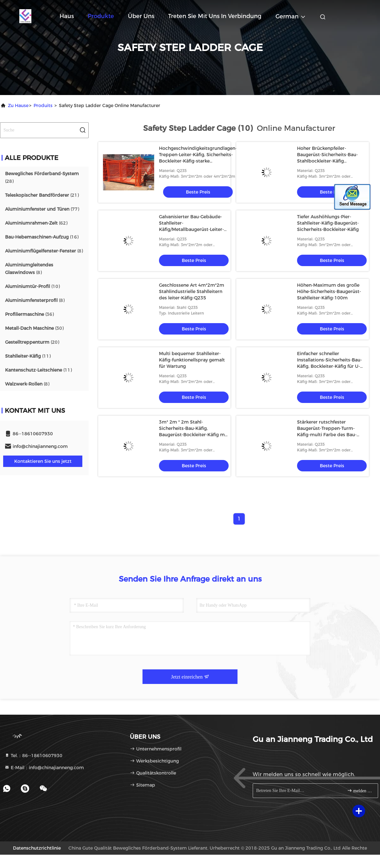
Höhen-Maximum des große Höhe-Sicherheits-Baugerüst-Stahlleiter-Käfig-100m (329, 291)
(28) (42, 177)
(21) (42, 195)
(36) (29, 314)
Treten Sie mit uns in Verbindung (215, 16)
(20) (32, 342)
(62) (36, 223)
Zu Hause (18, 105)
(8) (44, 251)
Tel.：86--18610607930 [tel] (33, 756)
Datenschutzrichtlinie (37, 848)
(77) (42, 209)
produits (43, 105)
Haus (67, 16)
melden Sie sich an (360, 791)
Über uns (141, 16)
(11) (28, 356)
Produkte (101, 16)
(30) (34, 328)
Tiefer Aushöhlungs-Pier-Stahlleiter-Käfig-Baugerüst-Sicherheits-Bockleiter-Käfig (328, 223)
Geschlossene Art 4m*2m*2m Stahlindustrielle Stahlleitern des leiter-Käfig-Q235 (192, 291)
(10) (32, 286)
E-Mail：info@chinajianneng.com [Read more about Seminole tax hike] (44, 768)
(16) (42, 237)
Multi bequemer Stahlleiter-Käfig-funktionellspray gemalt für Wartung (192, 360)
